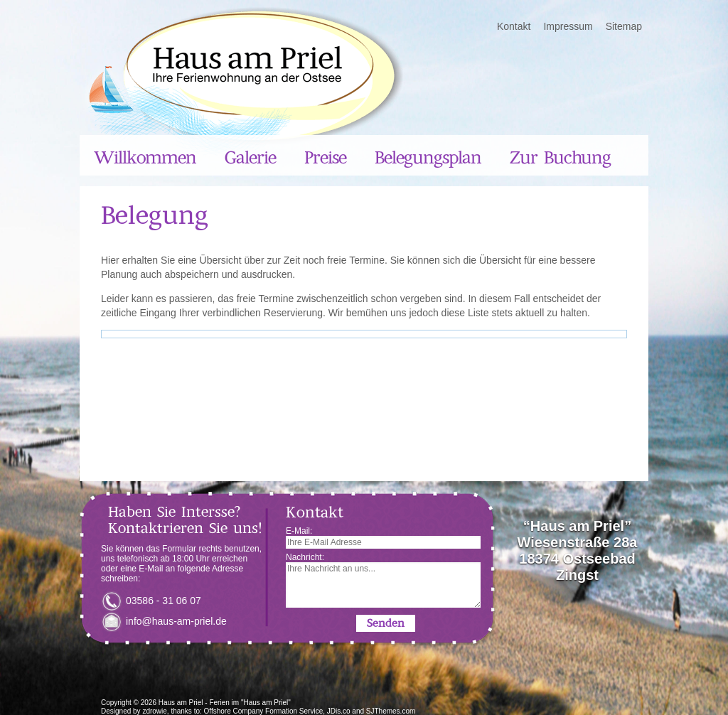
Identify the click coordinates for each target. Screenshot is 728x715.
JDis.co (339, 711)
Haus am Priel (181, 703)
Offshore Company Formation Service (264, 711)
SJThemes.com (391, 711)
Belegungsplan (428, 158)
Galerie (250, 158)
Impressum (568, 26)
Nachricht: (383, 580)
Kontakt (514, 26)
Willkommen (145, 158)
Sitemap (624, 26)
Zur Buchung (560, 158)
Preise (325, 158)
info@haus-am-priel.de (176, 621)
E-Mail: (383, 537)
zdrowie (154, 711)
